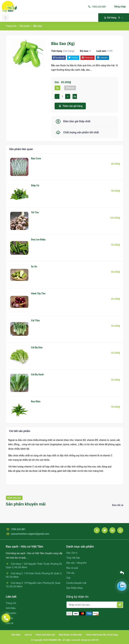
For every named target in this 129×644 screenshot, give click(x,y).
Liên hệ (28, 635)
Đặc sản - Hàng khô (77, 563)
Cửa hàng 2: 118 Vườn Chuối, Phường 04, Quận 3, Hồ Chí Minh (34, 575)
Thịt (68, 578)
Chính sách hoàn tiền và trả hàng (102, 635)
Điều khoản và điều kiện (70, 635)
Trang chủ (11, 26)
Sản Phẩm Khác (75, 588)
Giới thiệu (11, 608)
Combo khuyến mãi (76, 583)
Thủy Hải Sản (73, 558)
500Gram (70, 88)
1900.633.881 (97, 7)
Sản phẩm (25, 26)
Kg (57, 88)
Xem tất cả (117, 505)
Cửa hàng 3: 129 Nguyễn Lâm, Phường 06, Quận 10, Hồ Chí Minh (33, 585)
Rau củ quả (72, 568)
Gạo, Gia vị (72, 553)
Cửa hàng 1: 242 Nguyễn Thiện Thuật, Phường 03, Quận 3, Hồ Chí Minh (34, 566)
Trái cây (70, 573)
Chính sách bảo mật (45, 635)
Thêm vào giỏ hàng (70, 106)
